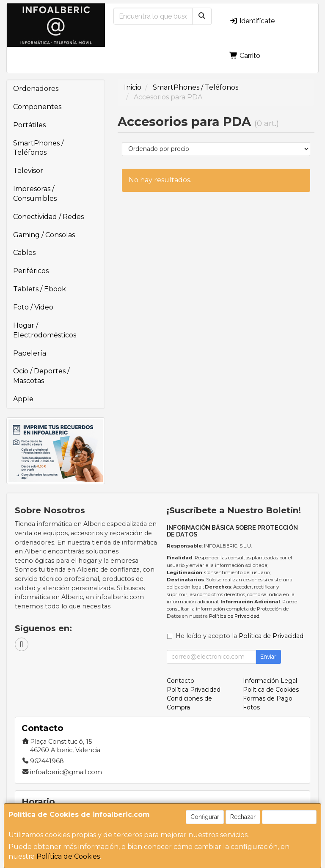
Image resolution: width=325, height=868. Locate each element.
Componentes (37, 107)
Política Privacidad (194, 690)
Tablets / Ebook (40, 289)
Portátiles (29, 125)
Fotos (251, 707)
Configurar (205, 817)
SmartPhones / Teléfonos (38, 148)
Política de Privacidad (234, 616)
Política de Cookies (68, 856)
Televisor (28, 171)
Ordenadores (36, 89)
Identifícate (252, 21)
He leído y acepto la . (240, 636)
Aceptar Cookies (289, 817)
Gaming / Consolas (44, 235)
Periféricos (31, 271)
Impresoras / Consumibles (35, 194)
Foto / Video (33, 307)
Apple (23, 399)
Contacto (180, 681)
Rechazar (243, 817)
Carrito (245, 56)
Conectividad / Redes (48, 217)
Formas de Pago (268, 698)
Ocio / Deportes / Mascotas (41, 376)
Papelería (30, 353)
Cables (24, 253)
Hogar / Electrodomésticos (45, 330)
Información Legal (270, 681)
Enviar (268, 657)
